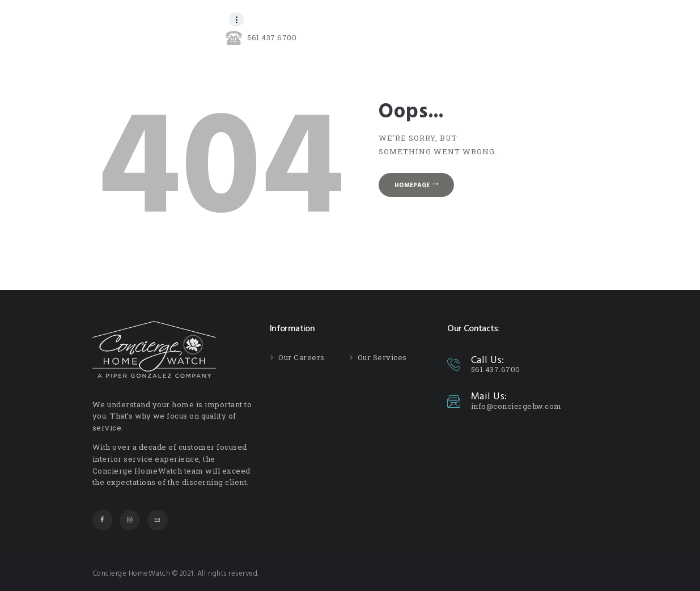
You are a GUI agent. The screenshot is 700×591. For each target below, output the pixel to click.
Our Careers (302, 357)
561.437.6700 (496, 369)
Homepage (412, 185)
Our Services (382, 357)
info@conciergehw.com (516, 406)
